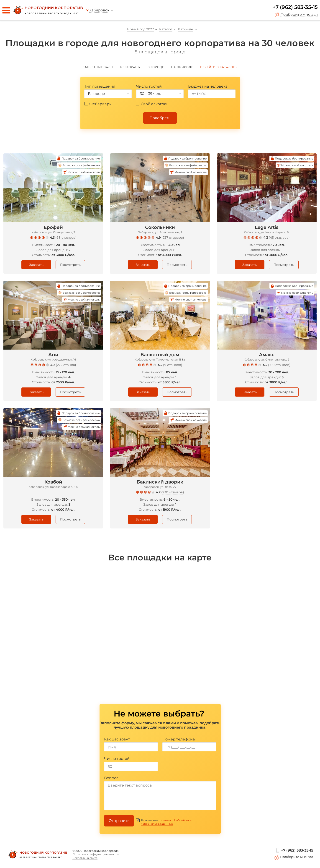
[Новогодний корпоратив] (47, 10)
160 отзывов (279, 365)
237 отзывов (173, 238)
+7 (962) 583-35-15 (295, 7)
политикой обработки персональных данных (166, 822)
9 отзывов (173, 365)
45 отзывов (279, 238)
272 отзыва (66, 365)
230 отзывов (173, 492)
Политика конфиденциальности (96, 854)
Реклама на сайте (85, 858)
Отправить (119, 821)
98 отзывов (66, 238)
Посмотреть (70, 265)
